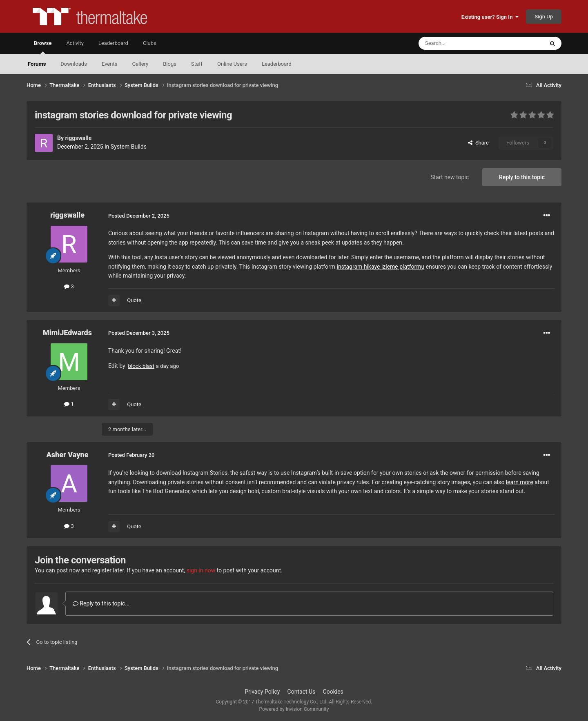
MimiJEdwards (67, 333)
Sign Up (544, 17)
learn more (520, 482)
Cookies (333, 692)
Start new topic (450, 177)
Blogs (170, 64)
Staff (197, 64)
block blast (141, 366)
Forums (37, 64)
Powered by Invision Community (294, 709)
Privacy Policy (262, 692)
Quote (134, 300)
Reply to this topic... (101, 603)
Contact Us (302, 692)
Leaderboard (277, 64)
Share (478, 143)
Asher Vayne (68, 455)
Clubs (150, 43)
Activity (75, 43)
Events (109, 64)
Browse (43, 47)
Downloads (74, 64)
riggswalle (78, 138)
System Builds (129, 147)
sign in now (201, 570)
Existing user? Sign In (490, 17)
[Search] (462, 43)
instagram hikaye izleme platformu (381, 267)
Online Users (232, 64)
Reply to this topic (522, 177)
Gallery (140, 64)
